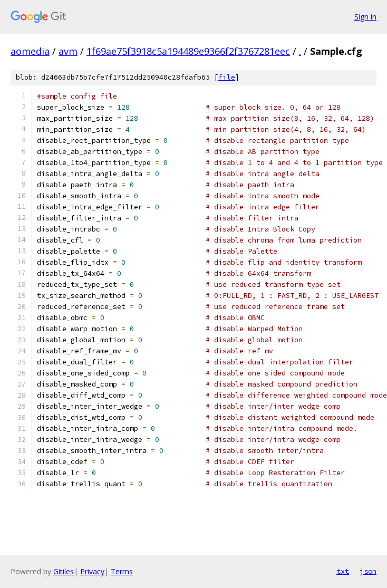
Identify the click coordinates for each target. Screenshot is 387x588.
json (368, 571)
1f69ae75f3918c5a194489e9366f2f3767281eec (188, 51)
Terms (122, 571)
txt (343, 571)
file (227, 77)
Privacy (92, 571)
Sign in (365, 17)
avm (68, 51)
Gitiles (64, 571)
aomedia (30, 51)
